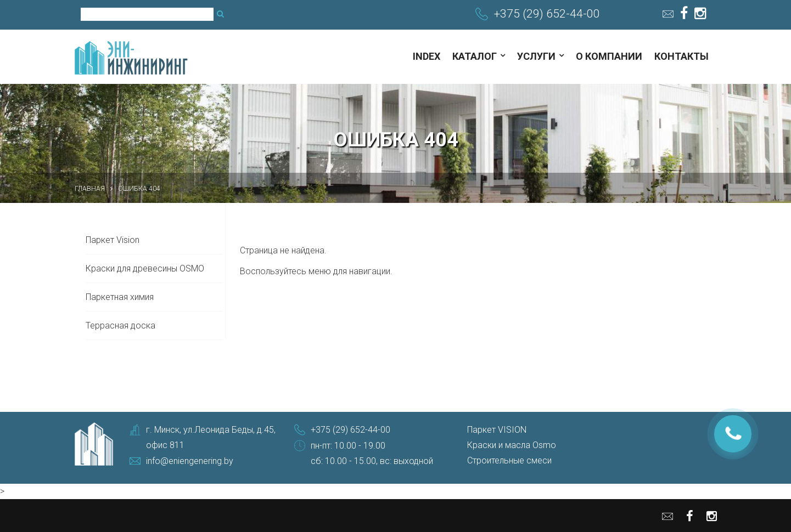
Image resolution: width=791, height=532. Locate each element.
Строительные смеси (509, 460)
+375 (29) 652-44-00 (547, 14)
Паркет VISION (497, 430)
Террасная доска (120, 326)
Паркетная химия (120, 297)
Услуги (536, 56)
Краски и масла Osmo (512, 445)
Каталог (475, 56)
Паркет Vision (113, 240)
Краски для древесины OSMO (145, 268)
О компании (609, 56)
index (427, 56)
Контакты (681, 56)
